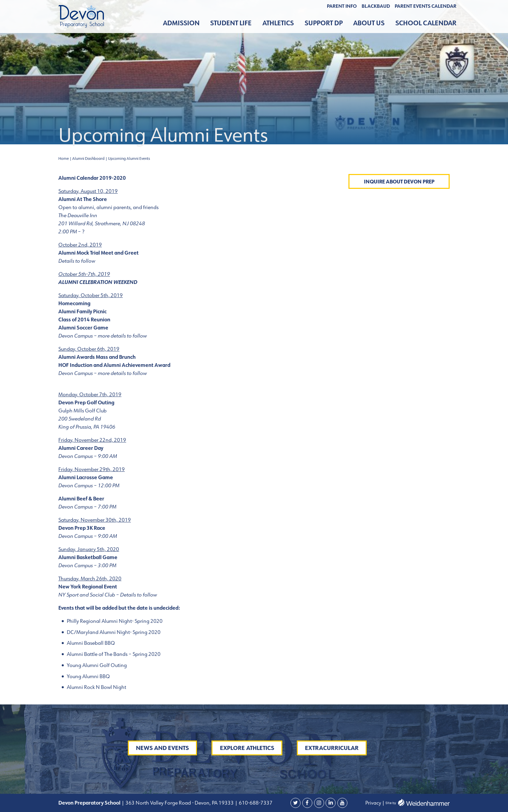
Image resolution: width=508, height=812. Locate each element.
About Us (369, 23)
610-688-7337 (256, 803)
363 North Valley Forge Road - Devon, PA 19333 (179, 803)
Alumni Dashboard (88, 158)
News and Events (162, 748)
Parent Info (342, 6)
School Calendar (426, 23)
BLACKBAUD (376, 6)
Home (64, 158)
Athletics (278, 23)
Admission (181, 23)
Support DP (324, 23)
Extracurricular (332, 748)
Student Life (231, 23)
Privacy (373, 803)
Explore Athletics (247, 748)
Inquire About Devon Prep (399, 182)
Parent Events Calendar (426, 6)
